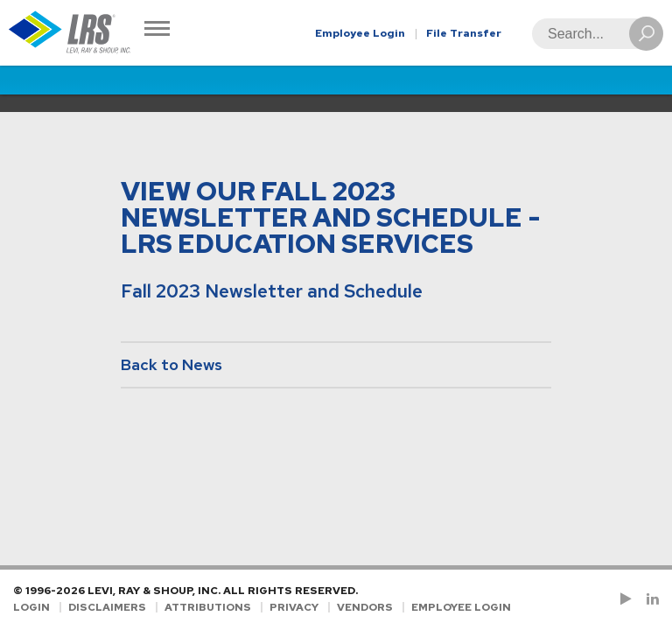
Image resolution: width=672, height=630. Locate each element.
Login (31, 607)
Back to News (171, 364)
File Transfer (464, 33)
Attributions (208, 607)
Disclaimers (107, 607)
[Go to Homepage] (70, 33)
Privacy (294, 607)
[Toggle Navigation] (157, 30)
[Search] (592, 34)
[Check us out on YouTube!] (629, 599)
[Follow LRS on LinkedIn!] (650, 599)
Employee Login (360, 33)
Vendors (365, 607)
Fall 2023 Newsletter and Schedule (272, 291)
